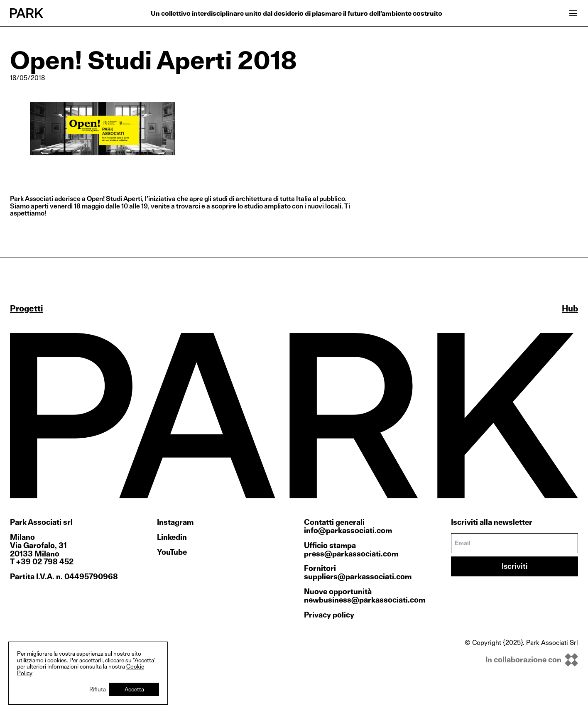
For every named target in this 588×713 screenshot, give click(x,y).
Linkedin (172, 537)
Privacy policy (329, 615)
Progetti (27, 309)
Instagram (175, 522)
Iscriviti (515, 566)
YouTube (172, 552)
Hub (570, 309)
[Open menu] (573, 13)
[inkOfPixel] (521, 660)
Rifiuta (98, 689)
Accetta (134, 689)
